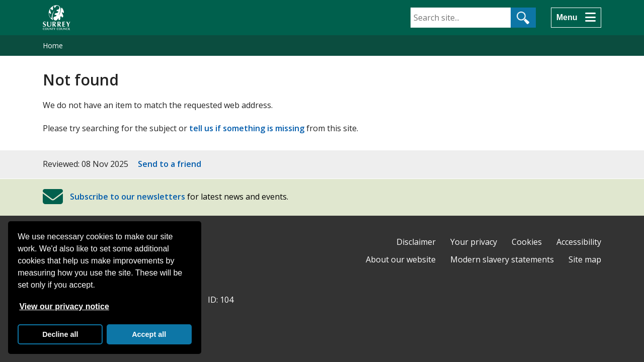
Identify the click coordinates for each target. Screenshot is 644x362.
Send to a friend (170, 164)
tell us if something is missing (247, 128)
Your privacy (474, 242)
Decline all (60, 334)
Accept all (149, 334)
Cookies (527, 242)
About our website (401, 259)
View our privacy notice (64, 306)
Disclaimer (416, 242)
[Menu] (576, 18)
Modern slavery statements (502, 259)
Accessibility (579, 242)
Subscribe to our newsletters (128, 197)
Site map (585, 259)
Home (53, 46)
